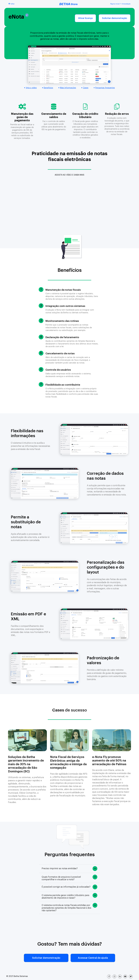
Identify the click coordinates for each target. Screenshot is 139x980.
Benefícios (48, 88)
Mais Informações (68, 88)
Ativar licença (85, 18)
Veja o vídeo (31, 88)
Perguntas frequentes (105, 88)
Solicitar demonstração (115, 18)
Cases (86, 88)
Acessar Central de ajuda (93, 958)
